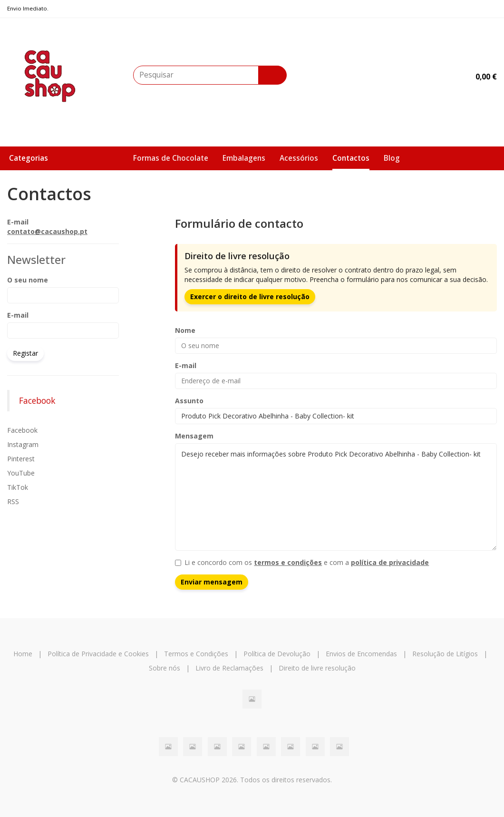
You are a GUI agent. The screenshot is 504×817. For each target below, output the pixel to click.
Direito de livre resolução (317, 668)
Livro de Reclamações (229, 668)
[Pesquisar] (272, 75)
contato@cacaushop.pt (47, 231)
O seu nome (28, 280)
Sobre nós (165, 668)
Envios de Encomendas (361, 654)
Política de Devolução (277, 654)
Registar (25, 353)
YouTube (21, 473)
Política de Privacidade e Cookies (98, 654)
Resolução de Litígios (445, 654)
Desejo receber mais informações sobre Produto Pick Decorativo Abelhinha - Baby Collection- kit (336, 497)
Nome (185, 330)
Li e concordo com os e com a (302, 562)
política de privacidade (390, 562)
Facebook (37, 400)
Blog (392, 158)
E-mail (18, 315)
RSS (13, 501)
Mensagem (194, 436)
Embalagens (244, 158)
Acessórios (299, 158)
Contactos (351, 158)
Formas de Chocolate (171, 158)
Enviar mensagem (212, 582)
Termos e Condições (196, 654)
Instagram (23, 444)
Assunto (189, 401)
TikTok (18, 487)
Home (23, 654)
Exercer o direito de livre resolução (250, 297)
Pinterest (21, 459)
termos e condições (288, 562)
